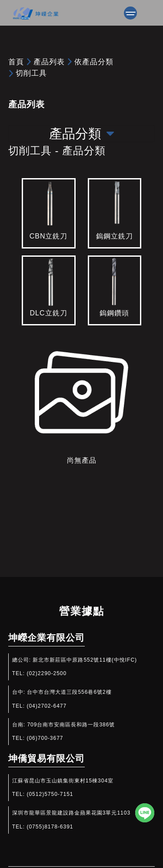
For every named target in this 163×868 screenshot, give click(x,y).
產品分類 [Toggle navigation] (81, 134)
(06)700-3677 (45, 738)
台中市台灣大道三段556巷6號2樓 (69, 692)
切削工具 (31, 73)
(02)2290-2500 (47, 673)
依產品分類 (94, 62)
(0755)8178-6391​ (50, 827)
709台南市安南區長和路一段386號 (71, 725)
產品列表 (49, 62)
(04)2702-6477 (47, 706)
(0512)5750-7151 (50, 794)
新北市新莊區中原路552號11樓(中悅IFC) (85, 660)
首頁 (16, 62)
